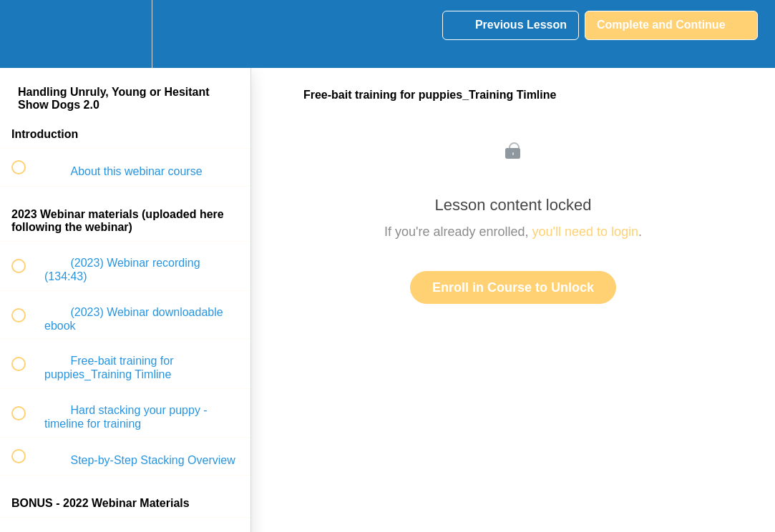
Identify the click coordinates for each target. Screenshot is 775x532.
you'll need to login (586, 232)
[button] (26, 34)
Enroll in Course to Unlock (513, 287)
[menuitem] (125, 34)
